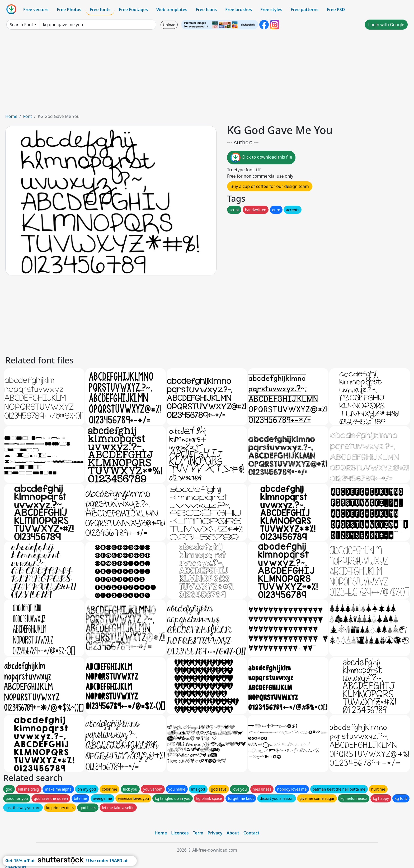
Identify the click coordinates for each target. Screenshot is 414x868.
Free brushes (239, 10)
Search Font (21, 25)
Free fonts (100, 10)
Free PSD (336, 10)
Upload (169, 25)
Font (27, 116)
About (233, 833)
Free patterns (305, 10)
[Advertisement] (207, 73)
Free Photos (69, 10)
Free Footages (133, 10)
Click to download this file (261, 158)
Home (11, 116)
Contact (251, 833)
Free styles (271, 10)
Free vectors (36, 10)
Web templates (172, 10)
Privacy (215, 833)
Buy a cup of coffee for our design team (270, 186)
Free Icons (206, 10)
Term (198, 833)
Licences (180, 833)
